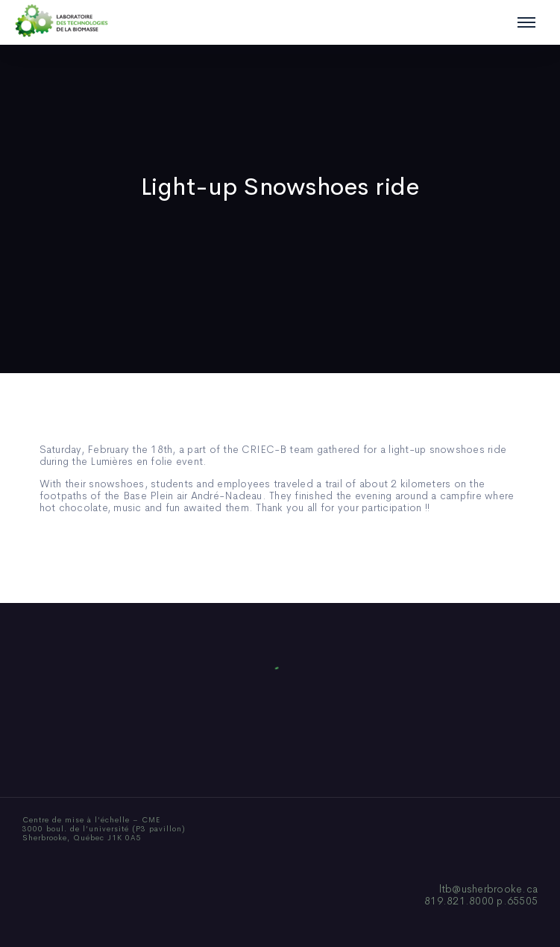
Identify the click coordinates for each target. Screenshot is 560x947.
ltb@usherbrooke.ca (489, 889)
